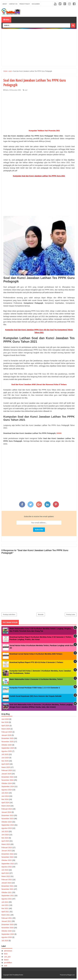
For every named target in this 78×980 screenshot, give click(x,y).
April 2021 (5, 912)
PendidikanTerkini (18, 975)
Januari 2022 (6, 883)
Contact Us (13, 4)
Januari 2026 (6, 735)
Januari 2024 (6, 812)
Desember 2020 (7, 925)
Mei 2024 (5, 799)
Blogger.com (71, 975)
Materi (6, 960)
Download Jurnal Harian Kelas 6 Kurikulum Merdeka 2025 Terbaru (36, 654)
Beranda (41, 614)
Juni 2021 (5, 905)
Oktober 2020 (7, 931)
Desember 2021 (7, 886)
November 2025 (7, 742)
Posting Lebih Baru (9, 614)
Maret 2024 (6, 806)
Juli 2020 (5, 941)
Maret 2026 (6, 729)
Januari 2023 (6, 851)
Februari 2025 (7, 770)
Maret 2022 (6, 876)
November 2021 (7, 889)
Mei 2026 (5, 722)
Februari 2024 (7, 809)
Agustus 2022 (7, 867)
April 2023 (5, 841)
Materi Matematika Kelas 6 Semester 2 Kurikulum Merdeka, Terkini (36, 679)
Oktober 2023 (7, 822)
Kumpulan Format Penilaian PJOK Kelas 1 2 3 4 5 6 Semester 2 (35, 688)
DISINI (59, 433)
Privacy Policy (25, 4)
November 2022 (7, 857)
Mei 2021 (5, 908)
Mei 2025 (5, 761)
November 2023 (7, 819)
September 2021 (8, 896)
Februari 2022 (7, 880)
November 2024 (7, 780)
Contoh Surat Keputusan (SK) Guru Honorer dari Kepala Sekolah (35, 696)
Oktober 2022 (7, 860)
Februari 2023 (7, 848)
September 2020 (8, 934)
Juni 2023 (5, 835)
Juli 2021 (5, 902)
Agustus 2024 (7, 790)
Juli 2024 (5, 793)
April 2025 (5, 764)
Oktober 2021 (7, 892)
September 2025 (8, 748)
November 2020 (7, 928)
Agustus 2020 (7, 937)
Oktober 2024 (7, 783)
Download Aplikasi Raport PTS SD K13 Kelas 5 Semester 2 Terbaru (36, 662)
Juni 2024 (5, 796)
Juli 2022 (5, 870)
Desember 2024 (7, 777)
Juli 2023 (5, 831)
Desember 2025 (7, 738)
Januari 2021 (6, 921)
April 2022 (5, 873)
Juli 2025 (5, 754)
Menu (6, 20)
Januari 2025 (6, 774)
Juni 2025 (5, 758)
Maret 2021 (6, 915)
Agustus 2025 (7, 751)
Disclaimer (36, 4)
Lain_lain (7, 957)
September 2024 (8, 786)
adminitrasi (8, 951)
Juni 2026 (5, 719)
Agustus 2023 (7, 828)
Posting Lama (71, 614)
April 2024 (5, 803)
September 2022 (8, 864)
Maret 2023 (6, 844)
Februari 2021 (7, 918)
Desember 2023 (7, 815)
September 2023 (8, 825)
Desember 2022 (7, 854)
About (5, 4)
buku (6, 954)
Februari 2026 (7, 732)
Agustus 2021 (7, 899)
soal (26, 90)
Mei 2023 (5, 838)
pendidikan (8, 963)
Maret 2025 (6, 767)
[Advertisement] (39, 48)
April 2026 (5, 726)
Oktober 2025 (7, 745)
